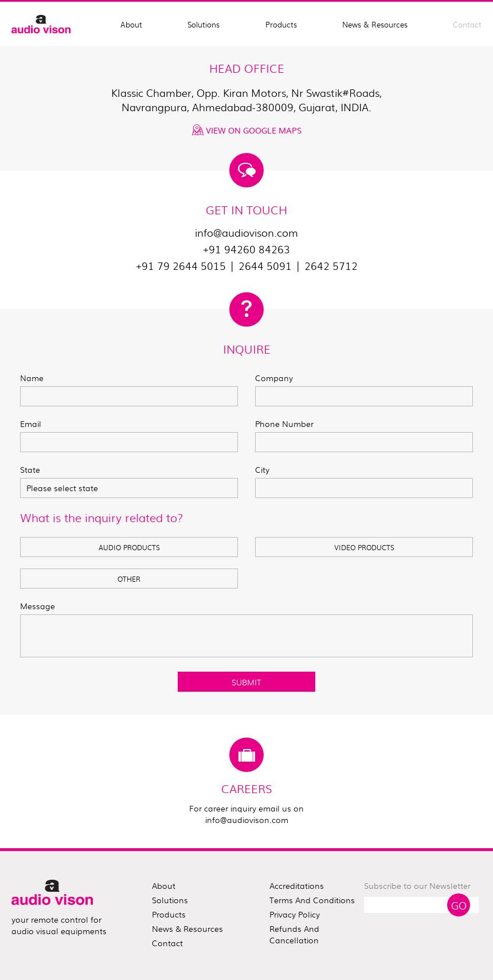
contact (167, 943)
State (30, 469)
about (164, 885)
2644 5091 (265, 266)
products (169, 914)
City (262, 469)
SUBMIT (246, 682)
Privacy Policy (295, 914)
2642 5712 (331, 266)
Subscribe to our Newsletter (417, 885)
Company (274, 378)
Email (31, 424)
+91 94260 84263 (246, 249)
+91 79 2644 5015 (181, 266)
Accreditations (297, 885)
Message (38, 606)
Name (32, 378)
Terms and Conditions (312, 900)
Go (459, 905)
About (131, 24)
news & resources (187, 928)
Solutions (204, 24)
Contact (467, 24)
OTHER (129, 579)
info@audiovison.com (246, 232)
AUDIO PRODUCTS (129, 547)
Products (281, 24)
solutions (170, 900)
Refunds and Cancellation (294, 934)
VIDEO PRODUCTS (364, 547)
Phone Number (284, 424)
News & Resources (375, 24)
